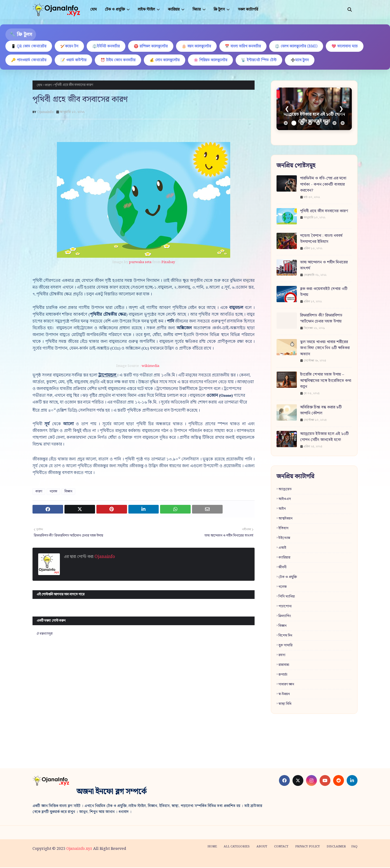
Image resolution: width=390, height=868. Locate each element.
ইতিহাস (283, 529)
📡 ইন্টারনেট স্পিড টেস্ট (263, 60)
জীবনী (282, 568)
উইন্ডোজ (284, 538)
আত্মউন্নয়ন (285, 519)
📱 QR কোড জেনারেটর (29, 46)
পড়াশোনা (285, 607)
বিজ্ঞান (68, 492)
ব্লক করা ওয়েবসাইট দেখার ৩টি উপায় (324, 293)
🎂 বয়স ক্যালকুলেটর (200, 46)
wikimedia (150, 367)
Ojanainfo (45, 113)
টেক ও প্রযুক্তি (288, 577)
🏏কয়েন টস (71, 46)
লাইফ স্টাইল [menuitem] (146, 9)
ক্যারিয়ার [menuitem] (174, 9)
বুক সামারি (285, 646)
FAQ (354, 847)
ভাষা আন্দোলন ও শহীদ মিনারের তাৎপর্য (324, 266)
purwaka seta (140, 263)
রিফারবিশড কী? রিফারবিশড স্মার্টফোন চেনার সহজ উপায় (321, 319)
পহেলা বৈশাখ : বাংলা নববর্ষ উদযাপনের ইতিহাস (321, 239)
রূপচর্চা (283, 675)
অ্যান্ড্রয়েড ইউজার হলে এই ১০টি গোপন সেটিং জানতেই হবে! (324, 438)
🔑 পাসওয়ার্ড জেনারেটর (29, 60)
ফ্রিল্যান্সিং (285, 616)
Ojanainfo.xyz (79, 849)
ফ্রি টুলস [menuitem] (219, 9)
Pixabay (168, 263)
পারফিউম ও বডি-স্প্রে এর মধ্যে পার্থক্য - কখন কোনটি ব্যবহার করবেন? (323, 185)
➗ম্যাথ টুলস (305, 60)
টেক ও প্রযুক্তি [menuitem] (115, 9)
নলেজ (53, 492)
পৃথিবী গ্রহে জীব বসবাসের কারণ (324, 212)
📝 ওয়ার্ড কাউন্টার (75, 60)
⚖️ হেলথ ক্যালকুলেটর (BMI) (302, 46)
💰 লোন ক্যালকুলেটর (167, 60)
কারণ (48, 85)
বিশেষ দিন (285, 636)
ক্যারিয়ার (284, 558)
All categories (237, 847)
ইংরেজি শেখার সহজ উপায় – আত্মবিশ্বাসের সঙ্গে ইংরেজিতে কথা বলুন (326, 381)
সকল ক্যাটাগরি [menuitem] (248, 9)
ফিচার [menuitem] (197, 9)
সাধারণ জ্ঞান (286, 685)
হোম (39, 85)
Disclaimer (336, 847)
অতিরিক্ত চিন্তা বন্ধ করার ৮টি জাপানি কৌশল (321, 411)
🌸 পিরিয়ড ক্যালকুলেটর (214, 60)
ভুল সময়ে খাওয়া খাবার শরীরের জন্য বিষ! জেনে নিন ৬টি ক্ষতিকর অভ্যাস (325, 349)
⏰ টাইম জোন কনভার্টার (120, 60)
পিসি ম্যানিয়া (287, 597)
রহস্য (282, 655)
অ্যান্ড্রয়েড (285, 490)
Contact (281, 847)
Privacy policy (308, 847)
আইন (282, 509)
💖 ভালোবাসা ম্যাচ (351, 46)
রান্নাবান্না (284, 665)
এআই (282, 548)
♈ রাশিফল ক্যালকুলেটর (154, 46)
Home (212, 847)
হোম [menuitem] (93, 9)
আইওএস (285, 499)
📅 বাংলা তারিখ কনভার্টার (248, 46)
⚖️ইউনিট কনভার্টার (108, 46)
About (262, 847)
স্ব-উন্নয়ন (284, 694)
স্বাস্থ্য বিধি (285, 704)
